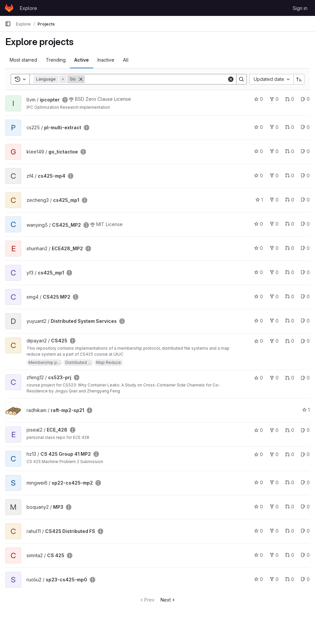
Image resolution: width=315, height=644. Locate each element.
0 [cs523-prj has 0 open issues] (305, 378)
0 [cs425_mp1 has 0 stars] (258, 272)
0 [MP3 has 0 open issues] (305, 507)
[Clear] (231, 79)
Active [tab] (82, 60)
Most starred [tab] (23, 60)
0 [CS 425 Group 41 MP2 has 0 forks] (274, 454)
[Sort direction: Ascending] (299, 79)
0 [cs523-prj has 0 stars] (258, 378)
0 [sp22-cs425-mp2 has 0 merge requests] (290, 482)
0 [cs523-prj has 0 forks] (274, 378)
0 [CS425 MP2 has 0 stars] (258, 296)
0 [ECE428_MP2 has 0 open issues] (305, 248)
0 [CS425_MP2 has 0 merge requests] (290, 224)
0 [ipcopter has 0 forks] (274, 99)
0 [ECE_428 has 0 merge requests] (290, 430)
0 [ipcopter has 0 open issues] (305, 99)
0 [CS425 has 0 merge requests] (290, 341)
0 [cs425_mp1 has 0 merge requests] (290, 200)
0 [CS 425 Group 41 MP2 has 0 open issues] (305, 454)
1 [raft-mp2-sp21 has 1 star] (306, 410)
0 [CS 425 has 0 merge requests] (290, 555)
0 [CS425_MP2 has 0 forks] (274, 224)
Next (168, 600)
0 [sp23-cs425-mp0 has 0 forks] (274, 579)
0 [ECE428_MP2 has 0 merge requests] (290, 248)
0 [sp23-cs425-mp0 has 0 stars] (258, 579)
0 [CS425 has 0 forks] (274, 341)
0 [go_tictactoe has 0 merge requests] (290, 151)
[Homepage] (9, 8)
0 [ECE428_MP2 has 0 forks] (274, 248)
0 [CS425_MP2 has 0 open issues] (305, 224)
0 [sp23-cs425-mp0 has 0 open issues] (305, 579)
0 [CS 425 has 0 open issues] (305, 555)
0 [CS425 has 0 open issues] (305, 341)
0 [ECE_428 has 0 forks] (274, 430)
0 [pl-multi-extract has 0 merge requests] (290, 127)
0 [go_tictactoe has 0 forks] (274, 151)
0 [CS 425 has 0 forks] (274, 555)
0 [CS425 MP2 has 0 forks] (274, 296)
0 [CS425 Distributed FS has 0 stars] (258, 531)
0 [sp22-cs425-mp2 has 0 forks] (274, 482)
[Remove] (81, 79)
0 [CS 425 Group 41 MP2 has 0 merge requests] (290, 454)
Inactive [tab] (106, 60)
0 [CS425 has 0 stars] (258, 341)
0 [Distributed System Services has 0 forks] (274, 321)
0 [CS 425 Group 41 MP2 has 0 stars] (258, 454)
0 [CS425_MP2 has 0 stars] (258, 224)
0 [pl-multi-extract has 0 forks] (274, 127)
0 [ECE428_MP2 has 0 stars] (258, 248)
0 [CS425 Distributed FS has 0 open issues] (305, 531)
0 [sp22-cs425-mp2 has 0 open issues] (305, 482)
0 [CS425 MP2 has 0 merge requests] (290, 296)
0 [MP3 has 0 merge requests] (290, 507)
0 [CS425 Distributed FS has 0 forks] (274, 531)
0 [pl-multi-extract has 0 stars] (258, 127)
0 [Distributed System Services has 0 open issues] (305, 321)
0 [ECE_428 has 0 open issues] (305, 430)
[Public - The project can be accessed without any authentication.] (65, 100)
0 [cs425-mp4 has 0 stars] (258, 176)
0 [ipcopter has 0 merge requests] (290, 99)
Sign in (300, 8)
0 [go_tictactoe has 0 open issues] (305, 151)
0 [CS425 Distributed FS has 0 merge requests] (290, 531)
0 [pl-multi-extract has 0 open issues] (305, 127)
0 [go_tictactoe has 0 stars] (258, 151)
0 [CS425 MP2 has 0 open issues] (305, 296)
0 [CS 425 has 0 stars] (258, 555)
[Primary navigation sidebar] (8, 24)
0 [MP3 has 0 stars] (258, 507)
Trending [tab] (56, 60)
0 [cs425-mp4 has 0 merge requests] (290, 176)
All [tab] (126, 60)
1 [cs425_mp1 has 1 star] (259, 200)
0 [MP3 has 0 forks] (274, 507)
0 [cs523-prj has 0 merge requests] (290, 378)
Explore (29, 8)
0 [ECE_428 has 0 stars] (258, 430)
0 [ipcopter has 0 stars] (258, 99)
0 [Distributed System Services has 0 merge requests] (290, 321)
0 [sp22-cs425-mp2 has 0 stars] (258, 482)
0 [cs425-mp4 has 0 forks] (274, 176)
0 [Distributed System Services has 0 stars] (258, 321)
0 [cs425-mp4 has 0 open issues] (305, 176)
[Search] (156, 79)
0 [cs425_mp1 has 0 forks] (274, 200)
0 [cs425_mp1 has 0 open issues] (305, 200)
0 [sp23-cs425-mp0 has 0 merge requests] (290, 579)
